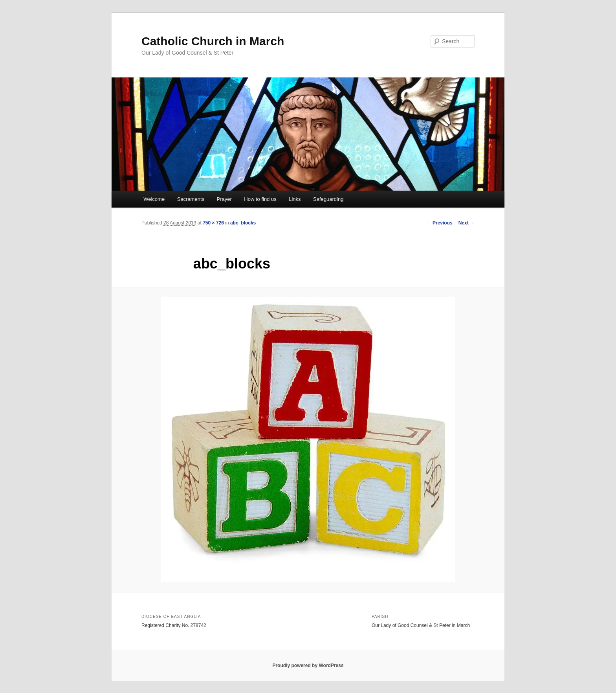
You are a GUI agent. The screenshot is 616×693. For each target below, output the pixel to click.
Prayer (224, 199)
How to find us (260, 199)
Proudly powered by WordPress (308, 665)
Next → (467, 223)
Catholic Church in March (213, 41)
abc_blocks (243, 223)
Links (295, 199)
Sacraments (191, 199)
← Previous (440, 223)
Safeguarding (328, 199)
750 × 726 (213, 223)
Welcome (154, 199)
